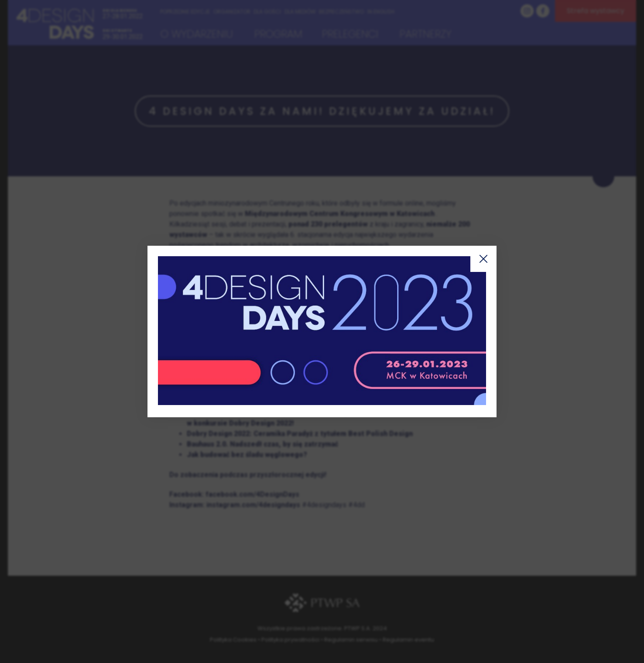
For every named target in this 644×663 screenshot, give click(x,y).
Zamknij (483, 259)
